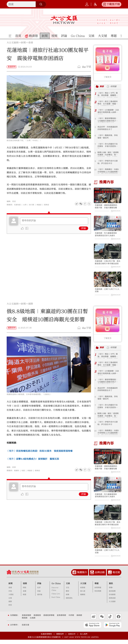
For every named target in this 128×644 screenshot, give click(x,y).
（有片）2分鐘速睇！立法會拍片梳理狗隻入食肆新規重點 (108, 112)
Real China (56, 602)
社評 (39, 592)
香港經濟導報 (49, 620)
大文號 (83, 588)
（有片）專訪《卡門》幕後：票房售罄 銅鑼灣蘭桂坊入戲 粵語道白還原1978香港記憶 (107, 95)
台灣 (26, 205)
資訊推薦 (112, 595)
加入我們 (84, 638)
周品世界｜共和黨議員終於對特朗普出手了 (107, 128)
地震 (24, 473)
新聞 (23, 43)
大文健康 (112, 606)
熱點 (24, 592)
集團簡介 (82, 577)
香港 (31, 43)
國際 (31, 306)
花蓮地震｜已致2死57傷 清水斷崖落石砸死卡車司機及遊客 (108, 264)
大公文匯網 (12, 43)
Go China (56, 588)
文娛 (68, 588)
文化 (67, 592)
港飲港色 (69, 602)
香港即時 (12, 67)
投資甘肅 (25, 629)
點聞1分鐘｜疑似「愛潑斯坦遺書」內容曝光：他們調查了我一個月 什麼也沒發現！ (108, 154)
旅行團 (33, 205)
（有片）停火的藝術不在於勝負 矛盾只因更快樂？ (107, 146)
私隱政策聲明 (46, 638)
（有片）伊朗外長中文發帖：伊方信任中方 (107, 162)
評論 (83, 228)
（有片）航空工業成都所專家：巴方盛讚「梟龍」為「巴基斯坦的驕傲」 (107, 103)
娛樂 (67, 599)
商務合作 (72, 638)
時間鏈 (114, 86)
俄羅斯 (17, 473)
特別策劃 (98, 595)
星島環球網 (61, 620)
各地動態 (112, 599)
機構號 (83, 599)
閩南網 (25, 622)
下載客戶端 (113, 4)
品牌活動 (100, 577)
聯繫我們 (60, 638)
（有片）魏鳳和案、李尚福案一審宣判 (107, 137)
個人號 (83, 595)
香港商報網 (26, 620)
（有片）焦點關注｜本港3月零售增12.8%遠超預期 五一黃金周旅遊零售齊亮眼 (108, 171)
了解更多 (107, 77)
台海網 (33, 622)
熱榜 (102, 86)
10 (95, 170)
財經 (10, 609)
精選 (24, 599)
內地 (10, 595)
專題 (96, 588)
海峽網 (79, 620)
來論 (39, 595)
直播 (24, 595)
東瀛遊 (41, 205)
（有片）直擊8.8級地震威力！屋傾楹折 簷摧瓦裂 (33, 461)
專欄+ (111, 592)
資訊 (111, 588)
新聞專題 (98, 592)
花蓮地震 (18, 205)
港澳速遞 (112, 602)
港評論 (40, 599)
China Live (56, 598)
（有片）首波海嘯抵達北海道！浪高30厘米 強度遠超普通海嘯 (40, 453)
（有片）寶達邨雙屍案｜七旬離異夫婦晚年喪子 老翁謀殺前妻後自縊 (107, 120)
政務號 (83, 592)
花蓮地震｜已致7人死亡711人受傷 (107, 292)
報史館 (116, 577)
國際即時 (12, 330)
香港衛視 (37, 620)
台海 (10, 602)
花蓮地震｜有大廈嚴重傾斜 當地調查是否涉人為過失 (108, 235)
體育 (67, 595)
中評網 (71, 620)
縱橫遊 (49, 205)
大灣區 (11, 599)
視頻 (25, 588)
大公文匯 (64, 20)
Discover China (55, 593)
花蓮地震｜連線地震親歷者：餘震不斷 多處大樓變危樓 (107, 207)
